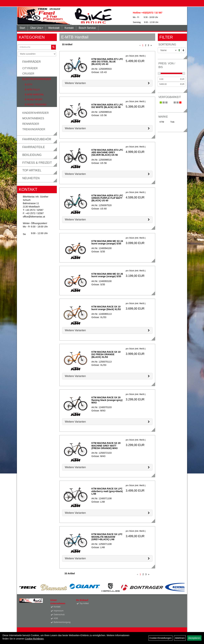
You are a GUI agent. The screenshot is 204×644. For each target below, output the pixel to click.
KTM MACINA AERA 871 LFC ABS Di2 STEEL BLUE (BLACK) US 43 (107, 62)
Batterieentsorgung (61, 622)
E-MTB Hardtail (34, 94)
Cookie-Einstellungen (161, 638)
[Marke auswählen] (37, 54)
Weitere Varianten (75, 83)
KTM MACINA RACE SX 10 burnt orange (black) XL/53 (106, 308)
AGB (56, 618)
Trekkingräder (34, 129)
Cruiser (28, 74)
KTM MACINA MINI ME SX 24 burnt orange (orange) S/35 (107, 242)
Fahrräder (31, 62)
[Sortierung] (167, 50)
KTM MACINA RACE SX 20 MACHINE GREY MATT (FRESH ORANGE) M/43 (106, 446)
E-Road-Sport (34, 99)
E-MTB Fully (32, 90)
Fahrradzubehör (37, 139)
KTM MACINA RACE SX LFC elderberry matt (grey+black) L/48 (107, 491)
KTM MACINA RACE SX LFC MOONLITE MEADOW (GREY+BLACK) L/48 (107, 537)
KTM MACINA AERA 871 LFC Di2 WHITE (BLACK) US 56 (107, 106)
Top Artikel (32, 170)
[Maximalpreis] (169, 84)
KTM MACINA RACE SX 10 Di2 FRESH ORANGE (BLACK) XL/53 (106, 354)
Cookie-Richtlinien (34, 639)
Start (22, 28)
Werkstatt (54, 28)
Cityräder (30, 68)
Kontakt (69, 28)
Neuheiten (31, 178)
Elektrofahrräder (37, 79)
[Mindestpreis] (169, 79)
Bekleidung (32, 155)
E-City (29, 85)
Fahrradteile (34, 147)
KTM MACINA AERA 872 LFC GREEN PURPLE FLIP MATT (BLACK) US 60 (107, 198)
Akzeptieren (194, 638)
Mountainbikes (33, 118)
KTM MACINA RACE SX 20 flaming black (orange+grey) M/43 (107, 400)
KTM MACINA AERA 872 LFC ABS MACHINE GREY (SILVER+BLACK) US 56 (107, 152)
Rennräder (31, 124)
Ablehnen (180, 638)
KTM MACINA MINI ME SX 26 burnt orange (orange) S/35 (107, 275)
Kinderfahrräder (35, 113)
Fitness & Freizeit (37, 163)
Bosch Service (87, 28)
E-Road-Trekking (36, 104)
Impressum (59, 611)
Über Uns (37, 28)
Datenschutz (59, 615)
